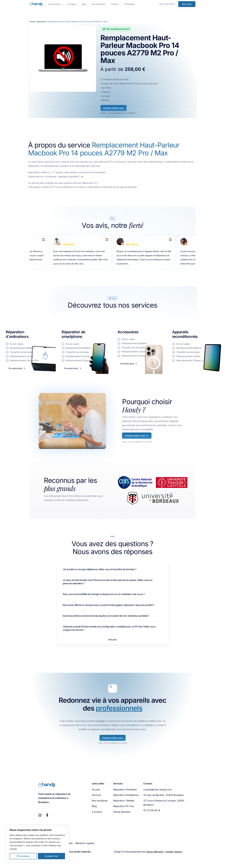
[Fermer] (67, 827)
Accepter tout (51, 856)
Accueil (33, 22)
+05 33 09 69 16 (167, 4)
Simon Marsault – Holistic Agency (164, 852)
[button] (113, 640)
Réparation (41, 22)
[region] (37, 844)
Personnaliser (23, 856)
